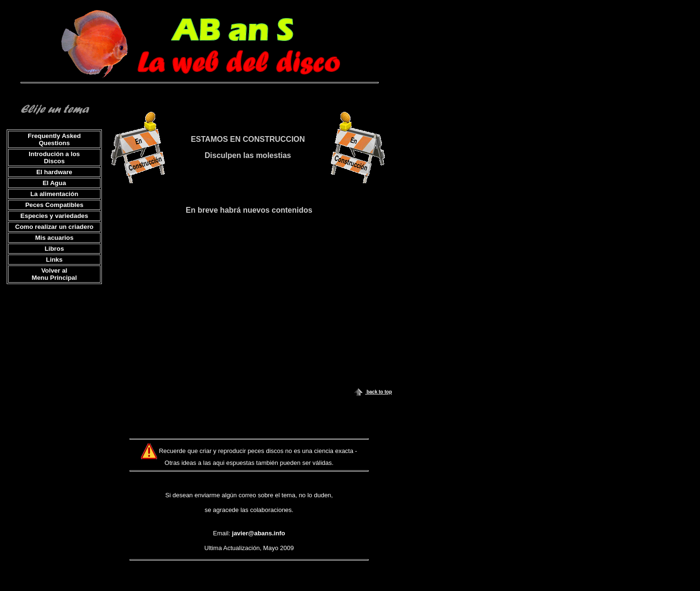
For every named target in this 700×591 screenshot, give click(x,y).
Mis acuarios (55, 238)
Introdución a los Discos (54, 158)
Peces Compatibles (54, 205)
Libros (55, 249)
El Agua (54, 183)
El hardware (54, 172)
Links (55, 260)
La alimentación (55, 194)
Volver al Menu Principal (55, 274)
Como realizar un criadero (54, 227)
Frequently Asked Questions (54, 139)
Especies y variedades (54, 216)
